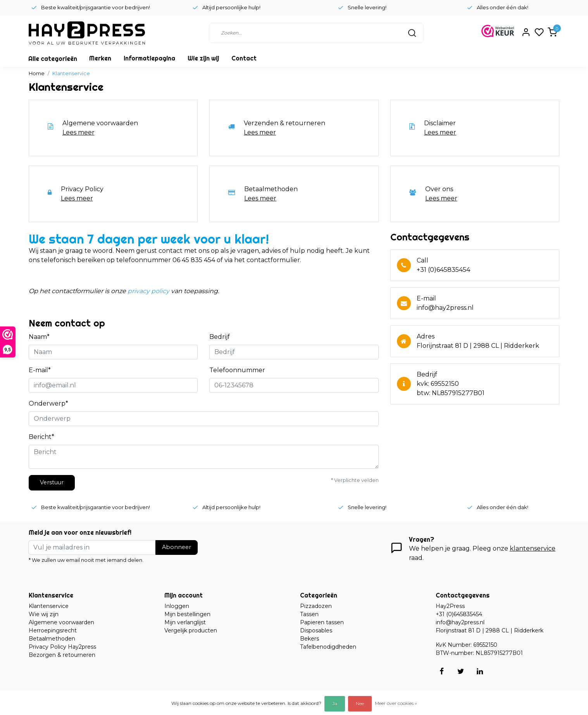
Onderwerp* (48, 403)
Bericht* (41, 437)
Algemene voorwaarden (61, 622)
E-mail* (40, 370)
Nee (360, 704)
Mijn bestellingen (187, 614)
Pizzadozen (316, 606)
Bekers (310, 639)
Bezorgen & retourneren (62, 655)
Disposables (316, 630)
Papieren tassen (322, 622)
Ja (335, 704)
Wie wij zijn (44, 614)
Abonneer (177, 547)
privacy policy (148, 291)
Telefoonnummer (237, 370)
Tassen (309, 614)
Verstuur (52, 482)
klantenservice (533, 548)
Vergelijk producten (191, 630)
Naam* (39, 337)
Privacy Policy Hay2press (62, 647)
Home (37, 73)
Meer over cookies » (396, 703)
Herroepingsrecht (53, 630)
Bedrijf (220, 337)
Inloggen (177, 606)
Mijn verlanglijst (185, 622)
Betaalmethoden (52, 639)
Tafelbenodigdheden (328, 647)
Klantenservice (71, 73)
